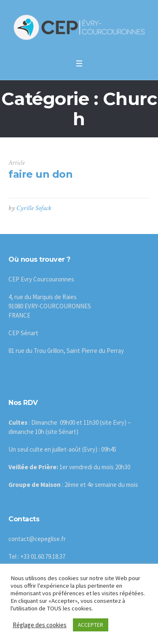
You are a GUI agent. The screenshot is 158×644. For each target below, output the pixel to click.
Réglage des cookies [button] (40, 625)
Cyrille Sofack (34, 208)
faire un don (40, 174)
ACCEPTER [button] (91, 625)
